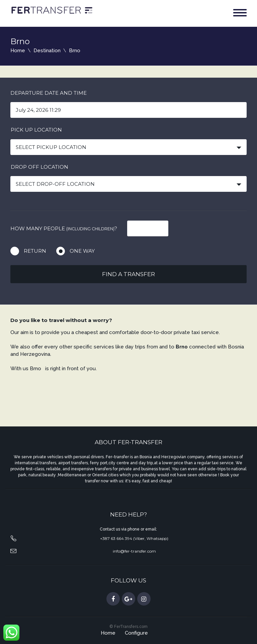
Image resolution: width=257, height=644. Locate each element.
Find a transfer (128, 274)
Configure (136, 633)
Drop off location (39, 167)
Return (35, 251)
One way (82, 251)
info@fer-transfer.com (134, 551)
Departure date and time (49, 93)
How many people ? (64, 228)
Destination (47, 51)
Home (18, 51)
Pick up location (36, 130)
